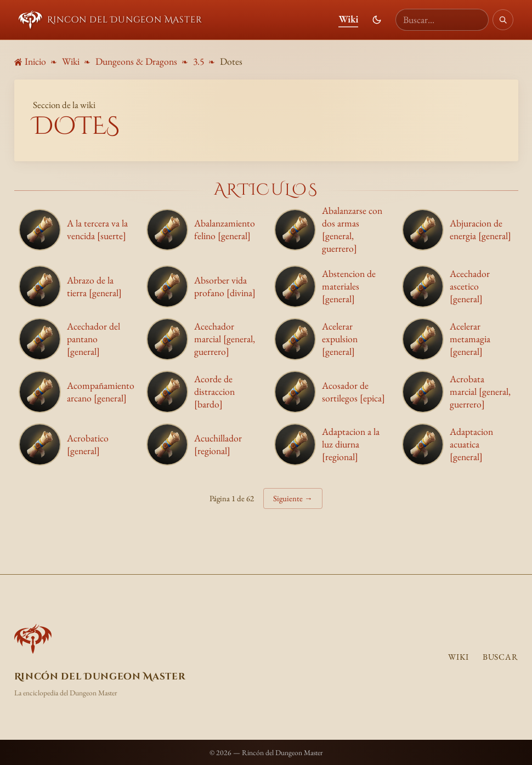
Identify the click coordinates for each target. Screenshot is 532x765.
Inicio (30, 61)
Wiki (348, 19)
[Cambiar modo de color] (377, 20)
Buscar (500, 657)
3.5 (199, 61)
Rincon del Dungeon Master (111, 20)
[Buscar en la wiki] (442, 20)
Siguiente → (293, 498)
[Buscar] (503, 20)
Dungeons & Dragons (136, 61)
